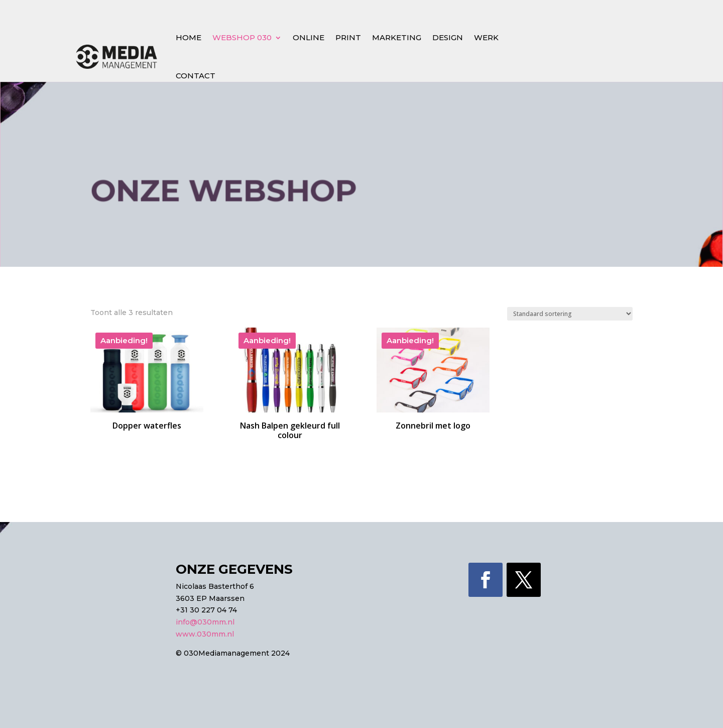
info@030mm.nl (205, 622)
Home (189, 37)
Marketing (397, 37)
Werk (486, 37)
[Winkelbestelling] (570, 314)
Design (448, 37)
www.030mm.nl (205, 634)
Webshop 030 (242, 37)
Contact (196, 76)
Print (348, 37)
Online (309, 37)
